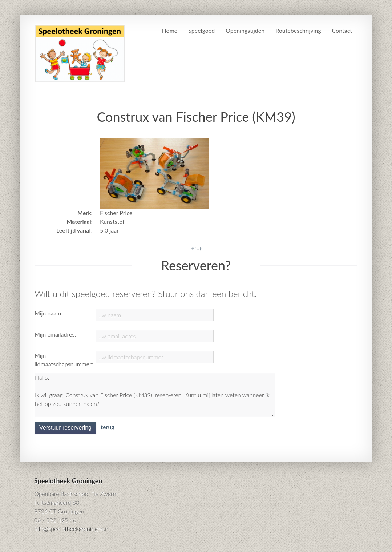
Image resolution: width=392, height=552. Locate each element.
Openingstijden (245, 30)
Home (170, 30)
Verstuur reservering (65, 428)
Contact (342, 30)
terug (196, 248)
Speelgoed (201, 30)
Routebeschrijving (298, 30)
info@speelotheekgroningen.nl (72, 529)
